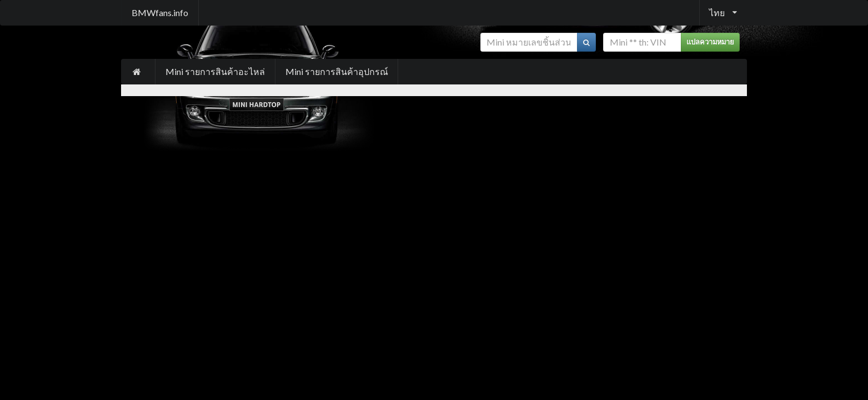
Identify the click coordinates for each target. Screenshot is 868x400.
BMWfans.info (160, 12)
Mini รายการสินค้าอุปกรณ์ (337, 71)
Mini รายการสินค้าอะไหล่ (215, 71)
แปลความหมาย (710, 42)
